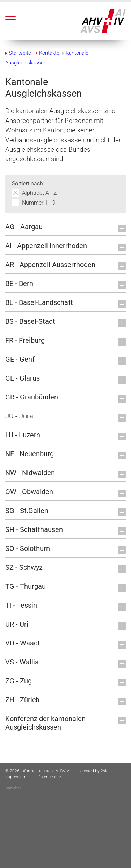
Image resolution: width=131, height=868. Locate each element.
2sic (104, 771)
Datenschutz (49, 777)
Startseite (20, 53)
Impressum (16, 777)
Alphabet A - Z (39, 193)
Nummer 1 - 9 (39, 203)
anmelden (14, 788)
